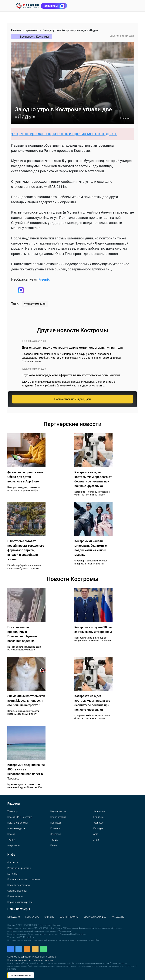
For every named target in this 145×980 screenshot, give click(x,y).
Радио (54, 845)
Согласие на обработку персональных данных (32, 957)
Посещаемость (15, 896)
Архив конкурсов (16, 828)
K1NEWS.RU (14, 917)
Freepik (44, 279)
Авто (96, 834)
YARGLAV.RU (118, 917)
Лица (96, 840)
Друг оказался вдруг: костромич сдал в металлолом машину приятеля (72, 348)
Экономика (99, 811)
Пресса (11, 834)
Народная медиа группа (20, 902)
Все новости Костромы (35, 37)
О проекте (13, 862)
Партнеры (56, 823)
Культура (98, 828)
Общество (56, 834)
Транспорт (13, 811)
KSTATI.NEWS (32, 917)
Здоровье (98, 823)
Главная (16, 30)
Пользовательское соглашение (24, 879)
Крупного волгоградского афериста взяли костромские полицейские (71, 375)
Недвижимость (58, 811)
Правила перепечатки (19, 885)
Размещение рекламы (19, 868)
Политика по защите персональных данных (30, 960)
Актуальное (13, 845)
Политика (98, 817)
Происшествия (58, 817)
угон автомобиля (35, 304)
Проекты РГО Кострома (20, 817)
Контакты (12, 874)
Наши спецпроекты (17, 823)
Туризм (11, 840)
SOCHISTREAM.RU (69, 917)
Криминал (32, 30)
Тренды (54, 840)
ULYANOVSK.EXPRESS (95, 917)
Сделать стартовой (17, 891)
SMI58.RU (49, 917)
